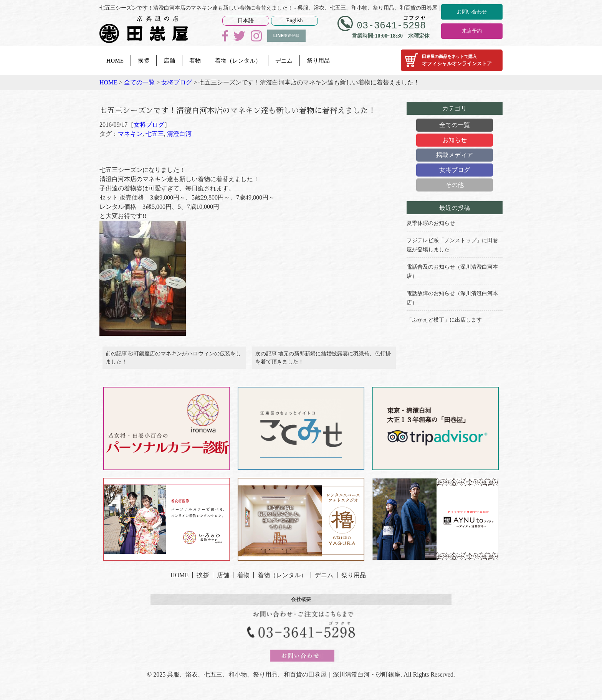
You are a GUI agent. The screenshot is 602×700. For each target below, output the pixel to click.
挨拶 (144, 60)
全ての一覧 (455, 125)
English (295, 21)
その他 (455, 185)
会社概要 (301, 619)
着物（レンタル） (238, 60)
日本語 (246, 21)
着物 (195, 60)
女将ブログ (149, 139)
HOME (115, 60)
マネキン (130, 148)
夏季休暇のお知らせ (431, 223)
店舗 (169, 60)
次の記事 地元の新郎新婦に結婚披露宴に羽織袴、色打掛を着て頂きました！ (323, 375)
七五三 (155, 148)
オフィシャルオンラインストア (452, 60)
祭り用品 (318, 60)
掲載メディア (455, 155)
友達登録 (286, 36)
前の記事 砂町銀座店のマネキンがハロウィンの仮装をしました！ (174, 375)
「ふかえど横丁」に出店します (444, 320)
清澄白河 (179, 148)
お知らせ (455, 140)
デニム (284, 60)
